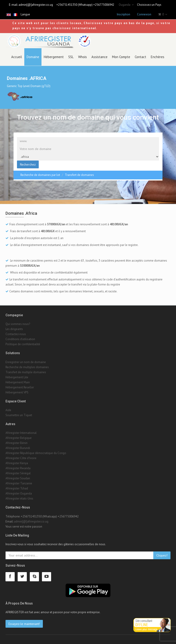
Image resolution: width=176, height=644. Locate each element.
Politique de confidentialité (23, 344)
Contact (140, 57)
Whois (82, 57)
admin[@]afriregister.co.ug (36, 5)
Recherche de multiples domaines (27, 367)
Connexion (144, 14)
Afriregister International (21, 433)
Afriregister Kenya (17, 463)
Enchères (158, 57)
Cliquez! (162, 555)
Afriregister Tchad (17, 488)
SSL (71, 57)
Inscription (124, 14)
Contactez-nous (16, 334)
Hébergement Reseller (20, 387)
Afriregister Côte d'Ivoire (21, 458)
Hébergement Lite (17, 377)
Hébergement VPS (17, 392)
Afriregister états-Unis (19, 499)
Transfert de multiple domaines (26, 372)
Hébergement (54, 57)
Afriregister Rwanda (18, 468)
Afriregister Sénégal (18, 473)
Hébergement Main (18, 382)
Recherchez (28, 164)
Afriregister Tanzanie (19, 483)
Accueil (17, 57)
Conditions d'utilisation (20, 339)
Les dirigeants (14, 329)
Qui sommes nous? (18, 324)
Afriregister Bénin (16, 443)
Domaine (33, 57)
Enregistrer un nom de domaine (26, 362)
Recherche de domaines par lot (40, 175)
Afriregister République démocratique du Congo (36, 453)
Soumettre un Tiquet (19, 415)
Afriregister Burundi (18, 448)
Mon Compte (121, 57)
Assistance (99, 57)
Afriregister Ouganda (19, 493)
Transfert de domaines (79, 175)
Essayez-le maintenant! (24, 624)
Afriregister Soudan (18, 478)
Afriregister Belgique (19, 438)
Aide (8, 410)
